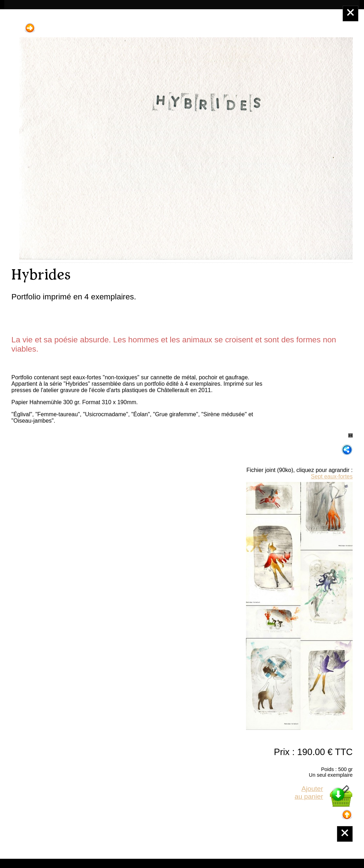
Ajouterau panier (309, 793)
